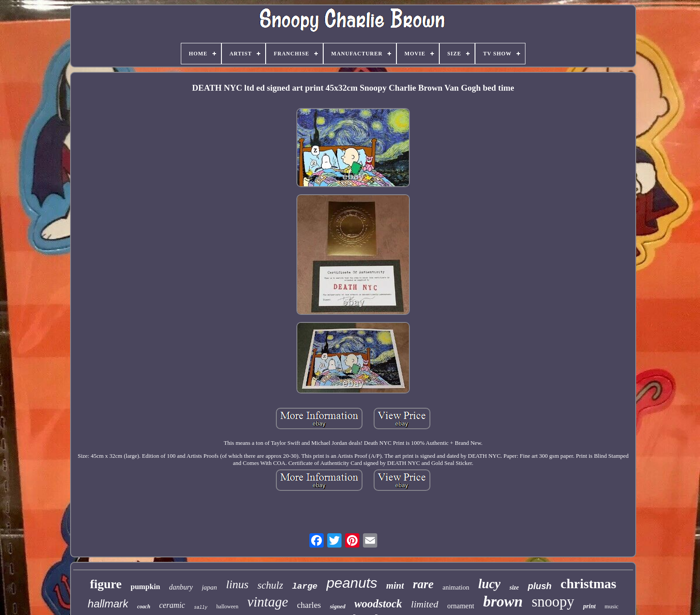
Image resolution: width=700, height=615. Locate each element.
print (589, 606)
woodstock (378, 604)
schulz (271, 585)
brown (503, 601)
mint (395, 586)
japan (209, 587)
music (611, 606)
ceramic (172, 605)
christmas (589, 584)
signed (338, 606)
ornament (461, 606)
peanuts (352, 583)
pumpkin (145, 587)
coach (144, 607)
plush (540, 586)
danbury (181, 587)
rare (423, 584)
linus (237, 584)
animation (456, 587)
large (305, 586)
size (514, 588)
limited (425, 604)
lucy (489, 584)
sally (201, 608)
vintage (268, 602)
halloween (227, 607)
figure (106, 584)
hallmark (108, 604)
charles (309, 605)
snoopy (553, 602)
